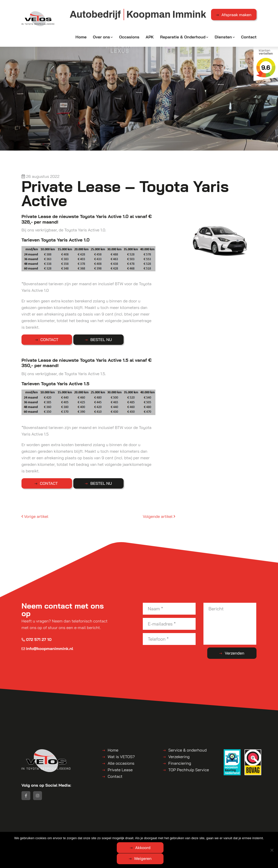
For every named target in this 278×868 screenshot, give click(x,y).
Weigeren (167, 858)
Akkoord (119, 858)
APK (150, 37)
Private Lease (120, 770)
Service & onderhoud (188, 750)
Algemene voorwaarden (100, 836)
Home (81, 37)
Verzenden (236, 653)
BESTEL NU (94, 340)
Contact (249, 37)
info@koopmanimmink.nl (47, 648)
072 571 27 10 (37, 639)
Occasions (129, 37)
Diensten (223, 37)
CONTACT (47, 340)
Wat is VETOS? (121, 757)
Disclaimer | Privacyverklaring (145, 836)
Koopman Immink (65, 836)
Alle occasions (121, 763)
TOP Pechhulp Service (189, 770)
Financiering (180, 763)
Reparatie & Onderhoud (183, 37)
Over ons (101, 37)
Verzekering (179, 757)
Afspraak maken (236, 15)
